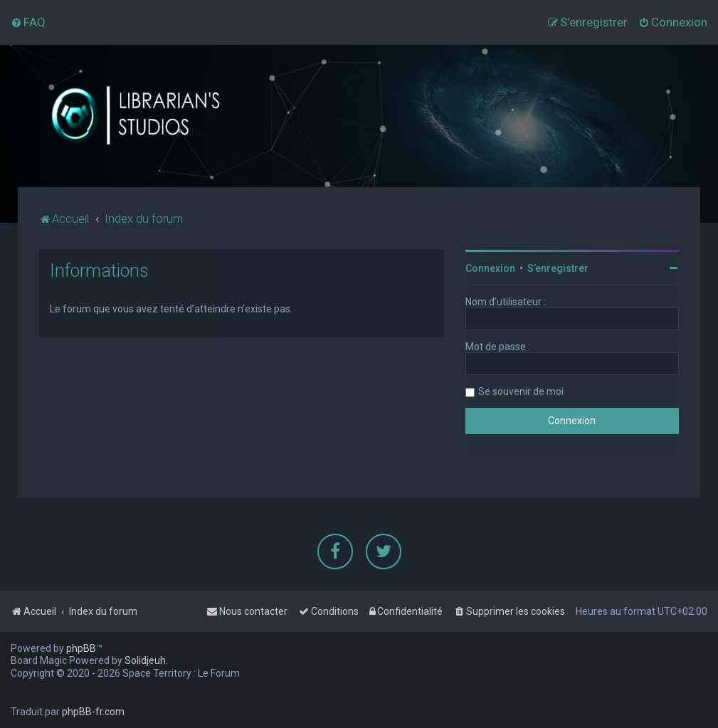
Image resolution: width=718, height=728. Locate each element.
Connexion (490, 268)
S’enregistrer (558, 268)
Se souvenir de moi (521, 391)
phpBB (81, 648)
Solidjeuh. (146, 660)
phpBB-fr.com (93, 712)
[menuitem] (28, 22)
